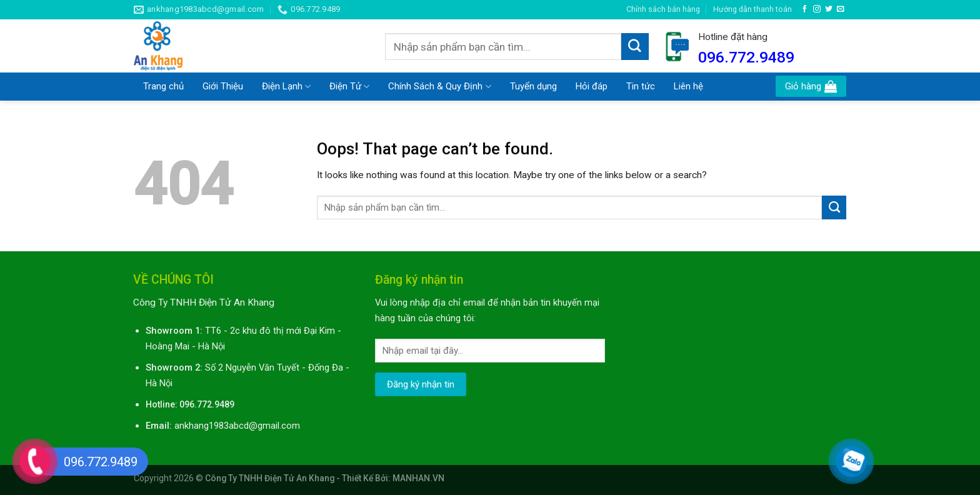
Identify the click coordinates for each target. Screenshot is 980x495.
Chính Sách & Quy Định (439, 87)
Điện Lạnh (286, 87)
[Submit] (635, 47)
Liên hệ (688, 86)
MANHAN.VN (418, 478)
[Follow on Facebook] (805, 9)
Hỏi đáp (592, 86)
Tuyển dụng (533, 86)
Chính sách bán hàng (663, 9)
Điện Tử (349, 87)
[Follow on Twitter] (829, 9)
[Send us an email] (841, 9)
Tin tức (641, 86)
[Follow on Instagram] (817, 9)
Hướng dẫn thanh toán (752, 9)
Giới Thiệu (223, 86)
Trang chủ (163, 86)
